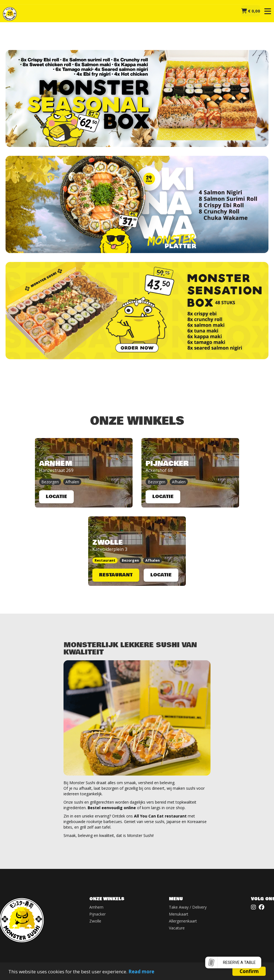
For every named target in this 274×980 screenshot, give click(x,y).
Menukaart (179, 914)
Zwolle (95, 921)
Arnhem (96, 907)
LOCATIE (56, 497)
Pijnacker (97, 914)
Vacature (177, 928)
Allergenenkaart (183, 921)
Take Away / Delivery (188, 907)
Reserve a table (239, 962)
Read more (141, 972)
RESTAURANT (116, 575)
